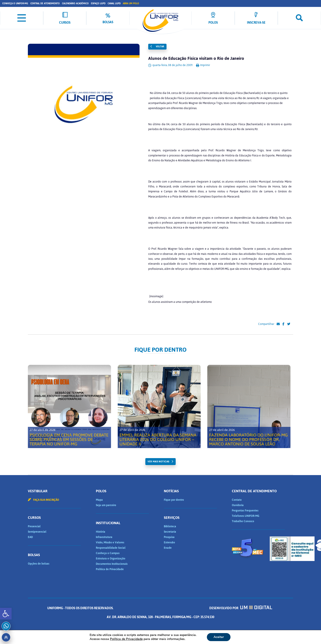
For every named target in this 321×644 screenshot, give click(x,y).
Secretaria (170, 532)
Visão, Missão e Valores (110, 542)
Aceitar (219, 637)
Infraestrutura (104, 537)
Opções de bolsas (39, 564)
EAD (30, 537)
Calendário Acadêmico (75, 3)
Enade (168, 548)
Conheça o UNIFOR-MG (15, 3)
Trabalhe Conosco (243, 521)
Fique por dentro (174, 500)
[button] (6, 614)
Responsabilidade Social (111, 548)
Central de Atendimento (45, 3)
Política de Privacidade (110, 569)
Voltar (157, 47)
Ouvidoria (238, 505)
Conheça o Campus (108, 553)
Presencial (34, 526)
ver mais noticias (158, 462)
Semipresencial (37, 532)
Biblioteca (170, 526)
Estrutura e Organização (111, 559)
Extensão (169, 542)
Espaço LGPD (98, 3)
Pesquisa (169, 537)
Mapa (99, 500)
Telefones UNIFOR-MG (246, 516)
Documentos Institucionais (112, 564)
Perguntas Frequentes (245, 511)
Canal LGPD (114, 3)
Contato (237, 500)
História (101, 532)
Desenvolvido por (160, 617)
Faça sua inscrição (43, 500)
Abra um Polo (131, 3)
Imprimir (203, 65)
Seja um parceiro (106, 505)
